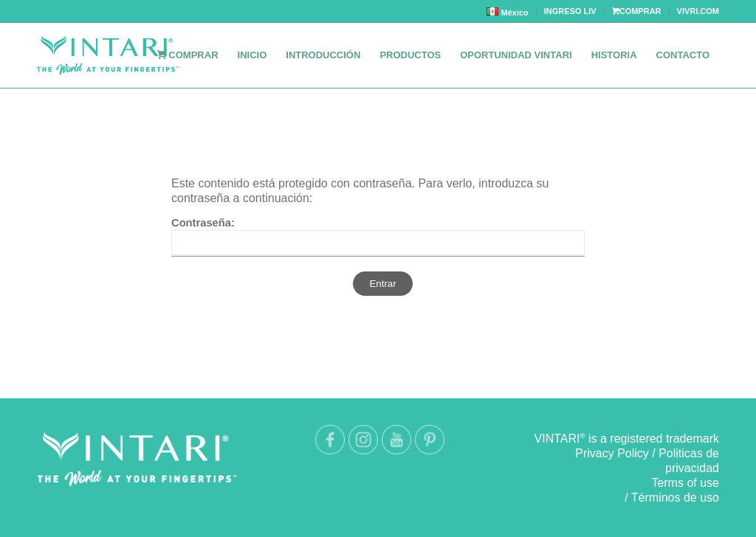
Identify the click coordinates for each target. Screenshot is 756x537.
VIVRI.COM (698, 11)
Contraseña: (378, 237)
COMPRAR (637, 11)
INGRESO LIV (570, 11)
